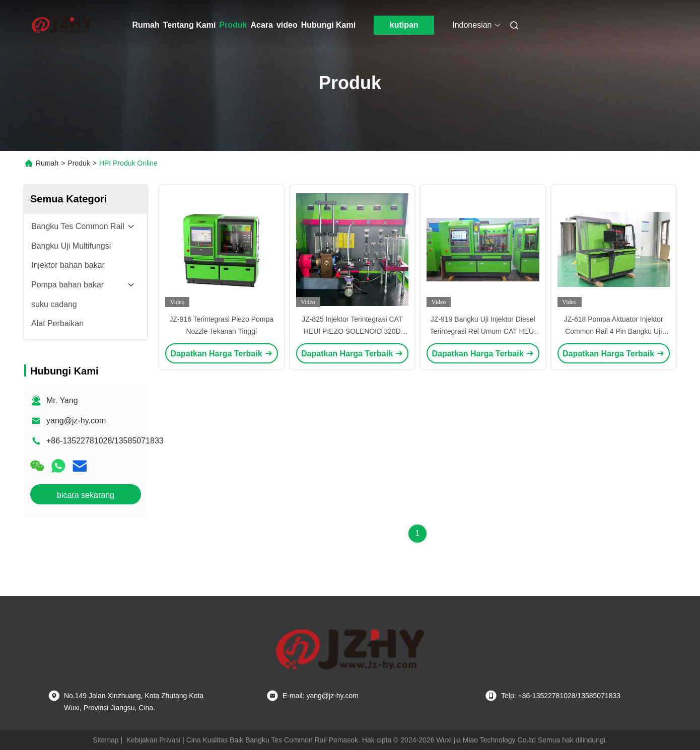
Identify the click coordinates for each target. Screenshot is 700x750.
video (287, 25)
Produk (233, 25)
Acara (261, 25)
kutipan (404, 25)
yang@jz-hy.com (76, 421)
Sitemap (106, 740)
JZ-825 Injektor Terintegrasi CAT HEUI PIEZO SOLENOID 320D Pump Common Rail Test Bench (352, 331)
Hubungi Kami (328, 25)
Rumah (146, 25)
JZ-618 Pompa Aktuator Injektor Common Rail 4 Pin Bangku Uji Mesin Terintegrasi (614, 331)
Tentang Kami (190, 25)
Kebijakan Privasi (153, 740)
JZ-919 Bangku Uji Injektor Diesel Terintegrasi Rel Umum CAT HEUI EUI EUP (483, 331)
